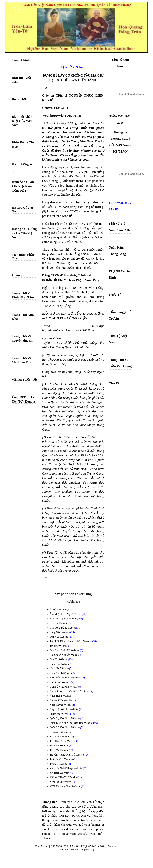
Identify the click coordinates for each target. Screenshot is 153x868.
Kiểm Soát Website (60, 682)
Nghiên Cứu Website (61, 700)
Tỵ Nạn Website (59, 764)
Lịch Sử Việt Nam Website (64, 687)
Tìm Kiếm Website (60, 737)
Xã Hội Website (60, 773)
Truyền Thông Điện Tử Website (67, 755)
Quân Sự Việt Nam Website (65, 718)
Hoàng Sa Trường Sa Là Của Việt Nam (24, 233)
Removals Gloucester (61, 732)
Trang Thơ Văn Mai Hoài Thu (23, 360)
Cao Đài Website (59, 623)
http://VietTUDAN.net (66, 116)
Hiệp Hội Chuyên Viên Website (67, 678)
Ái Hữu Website (58, 610)
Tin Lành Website (59, 746)
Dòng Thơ (19, 99)
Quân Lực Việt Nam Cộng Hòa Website (71, 723)
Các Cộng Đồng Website (63, 628)
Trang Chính (21, 60)
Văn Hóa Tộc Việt (25, 380)
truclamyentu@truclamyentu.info (76, 849)
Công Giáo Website (60, 632)
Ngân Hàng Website (61, 696)
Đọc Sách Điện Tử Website (65, 650)
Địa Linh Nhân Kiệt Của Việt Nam (22, 121)
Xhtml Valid (42, 846)
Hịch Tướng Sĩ (22, 164)
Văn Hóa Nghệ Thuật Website (66, 768)
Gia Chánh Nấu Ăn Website (65, 655)
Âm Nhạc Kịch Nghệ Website (66, 614)
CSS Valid (56, 846)
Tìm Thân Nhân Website (63, 741)
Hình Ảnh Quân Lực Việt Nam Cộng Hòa (23, 186)
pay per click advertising (73, 594)
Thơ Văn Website (59, 750)
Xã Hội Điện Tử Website (64, 777)
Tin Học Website (59, 646)
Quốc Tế (115, 295)
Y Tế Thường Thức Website (65, 786)
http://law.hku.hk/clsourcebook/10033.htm (69, 330)
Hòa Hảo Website (59, 669)
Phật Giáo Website (60, 714)
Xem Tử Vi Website (61, 782)
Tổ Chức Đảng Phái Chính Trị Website (71, 641)
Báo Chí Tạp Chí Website (63, 619)
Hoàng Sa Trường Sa (61, 673)
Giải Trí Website (59, 659)
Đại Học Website (59, 637)
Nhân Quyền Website (61, 705)
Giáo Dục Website (60, 664)
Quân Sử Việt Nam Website (65, 727)
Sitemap (18, 275)
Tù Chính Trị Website (61, 759)
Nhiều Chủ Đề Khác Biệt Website (69, 691)
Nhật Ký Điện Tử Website (64, 709)
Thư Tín (115, 383)
